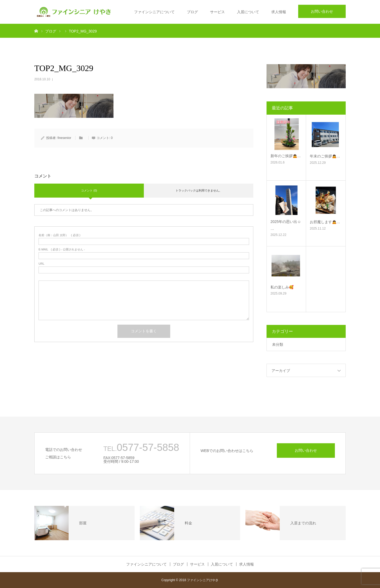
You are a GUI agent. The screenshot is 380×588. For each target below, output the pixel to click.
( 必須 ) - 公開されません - (62, 249)
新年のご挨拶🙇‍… (286, 156)
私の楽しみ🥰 (282, 287)
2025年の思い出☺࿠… (286, 225)
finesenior (64, 138)
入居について (248, 12)
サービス (217, 12)
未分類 (278, 344)
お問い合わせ (322, 11)
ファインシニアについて (154, 12)
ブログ (192, 12)
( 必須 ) (60, 235)
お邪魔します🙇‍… (325, 222)
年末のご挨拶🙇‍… (325, 156)
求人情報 (279, 12)
